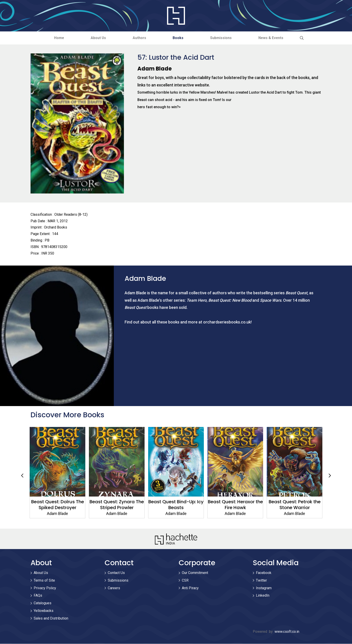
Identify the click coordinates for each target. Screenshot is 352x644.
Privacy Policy (45, 588)
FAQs (38, 596)
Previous (22, 476)
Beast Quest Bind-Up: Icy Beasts (176, 505)
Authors (138, 38)
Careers (114, 588)
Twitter (261, 581)
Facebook (264, 573)
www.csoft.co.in (287, 632)
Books (180, 38)
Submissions (225, 38)
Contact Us (116, 573)
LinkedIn (263, 596)
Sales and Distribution (51, 619)
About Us (94, 38)
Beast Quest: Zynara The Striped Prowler (117, 505)
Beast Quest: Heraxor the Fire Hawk (235, 505)
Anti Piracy (190, 588)
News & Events (278, 38)
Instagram (264, 588)
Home (52, 38)
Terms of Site (44, 581)
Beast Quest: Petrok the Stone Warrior (295, 505)
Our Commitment (195, 573)
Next (330, 476)
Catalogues (43, 603)
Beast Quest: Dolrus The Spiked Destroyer (58, 505)
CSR (185, 581)
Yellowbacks (44, 611)
